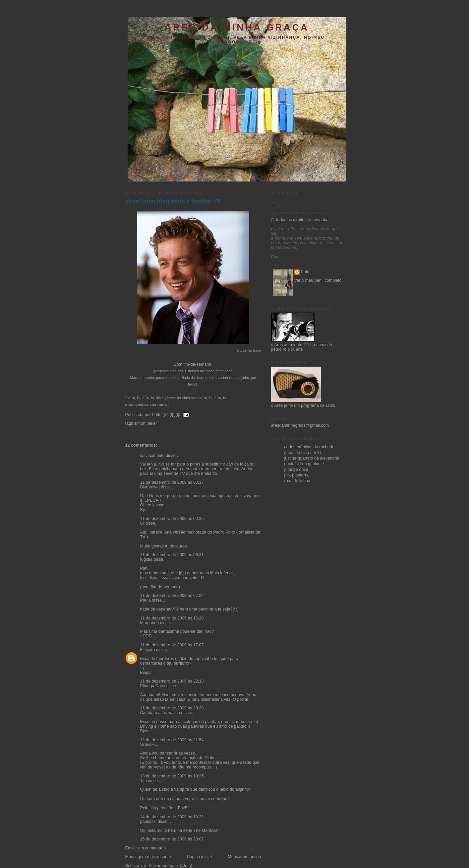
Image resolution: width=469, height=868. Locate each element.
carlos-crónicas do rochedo (309, 447)
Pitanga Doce (153, 686)
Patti (305, 272)
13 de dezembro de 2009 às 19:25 (172, 776)
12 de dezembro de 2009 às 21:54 (172, 740)
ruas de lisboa (297, 481)
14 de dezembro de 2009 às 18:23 (172, 817)
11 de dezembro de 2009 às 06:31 (172, 555)
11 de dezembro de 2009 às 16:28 (172, 618)
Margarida (150, 623)
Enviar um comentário (146, 848)
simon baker (146, 423)
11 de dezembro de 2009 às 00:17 (172, 482)
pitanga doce (296, 470)
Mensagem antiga (244, 857)
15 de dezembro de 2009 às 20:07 (172, 839)
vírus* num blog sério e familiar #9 (173, 201)
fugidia (146, 559)
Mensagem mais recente (148, 857)
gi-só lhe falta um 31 (303, 453)
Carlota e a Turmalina (161, 713)
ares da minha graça (237, 27)
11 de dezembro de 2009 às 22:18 (172, 681)
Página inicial (199, 857)
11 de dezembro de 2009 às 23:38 (172, 708)
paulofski (148, 822)
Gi (142, 523)
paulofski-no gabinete (304, 464)
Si (142, 745)
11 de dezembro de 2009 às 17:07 (172, 645)
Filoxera (148, 650)
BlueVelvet (150, 487)
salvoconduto (152, 456)
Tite (144, 781)
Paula (146, 600)
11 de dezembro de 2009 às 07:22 (172, 596)
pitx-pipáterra (297, 475)
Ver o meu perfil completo (318, 280)
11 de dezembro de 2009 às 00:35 (172, 519)
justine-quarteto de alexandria (312, 458)
